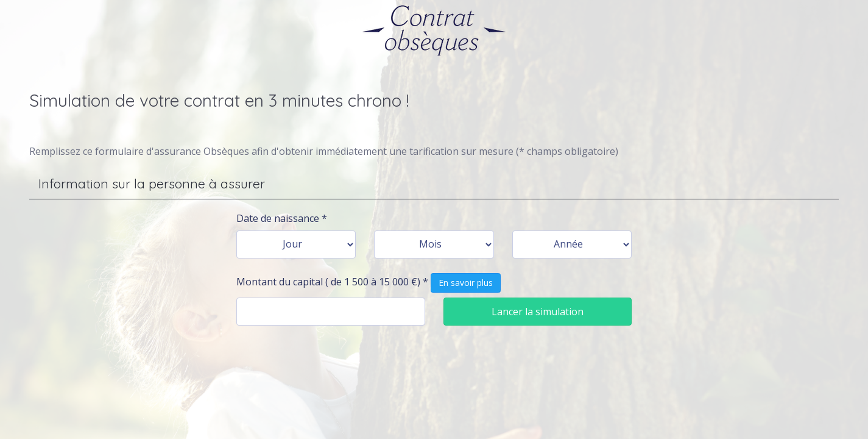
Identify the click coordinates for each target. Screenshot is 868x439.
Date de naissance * (282, 218)
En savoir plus (466, 283)
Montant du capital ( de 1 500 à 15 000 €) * (369, 283)
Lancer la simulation (538, 312)
